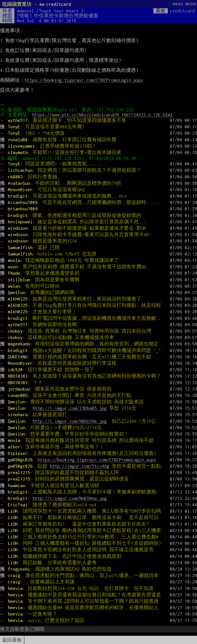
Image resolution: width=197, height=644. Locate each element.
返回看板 (12, 640)
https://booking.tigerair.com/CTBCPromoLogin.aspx (84, 80)
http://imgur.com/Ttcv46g (79, 466)
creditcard (55, 4)
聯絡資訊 (178, 4)
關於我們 (191, 4)
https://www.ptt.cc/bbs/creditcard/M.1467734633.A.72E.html (104, 115)
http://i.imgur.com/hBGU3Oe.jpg (70, 421)
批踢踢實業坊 (17, 4)
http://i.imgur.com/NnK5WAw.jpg (70, 498)
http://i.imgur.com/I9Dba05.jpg (70, 408)
